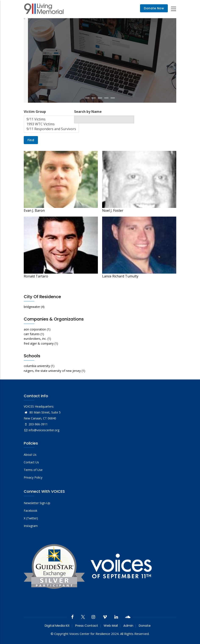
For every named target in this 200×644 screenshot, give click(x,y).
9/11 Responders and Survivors (51, 129)
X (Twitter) (31, 518)
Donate (145, 626)
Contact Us (31, 462)
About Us (30, 455)
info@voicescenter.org (42, 430)
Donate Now (154, 8)
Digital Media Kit (57, 626)
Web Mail (111, 626)
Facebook (31, 511)
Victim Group (35, 112)
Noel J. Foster (113, 210)
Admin (128, 626)
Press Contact (87, 626)
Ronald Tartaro (36, 276)
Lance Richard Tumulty (120, 276)
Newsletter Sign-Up (37, 503)
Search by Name (88, 112)
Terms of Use (33, 470)
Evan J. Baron (34, 210)
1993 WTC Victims (51, 124)
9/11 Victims (51, 119)
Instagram (31, 526)
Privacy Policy (33, 477)
